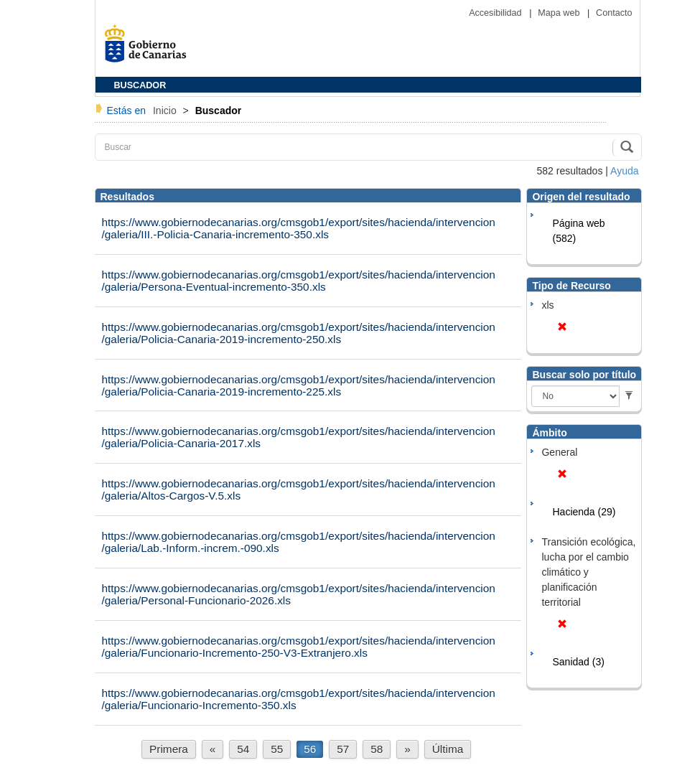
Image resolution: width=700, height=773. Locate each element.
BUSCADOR (140, 85)
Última (448, 749)
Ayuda (624, 171)
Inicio (166, 111)
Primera (169, 749)
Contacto (614, 13)
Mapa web (560, 13)
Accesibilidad (496, 13)
